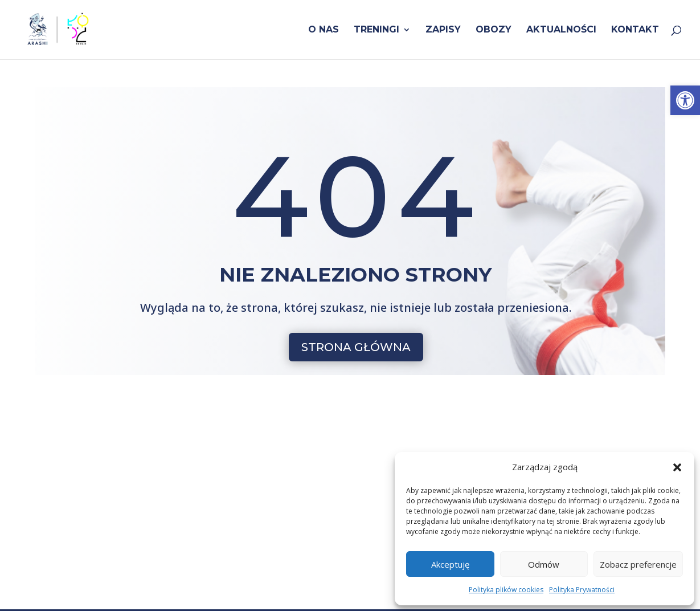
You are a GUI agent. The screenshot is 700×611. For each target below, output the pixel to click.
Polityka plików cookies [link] (506, 590)
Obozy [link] (494, 30)
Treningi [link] (376, 30)
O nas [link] (324, 30)
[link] (685, 100)
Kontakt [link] (635, 30)
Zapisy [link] (443, 30)
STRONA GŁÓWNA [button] (356, 347)
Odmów (544, 564)
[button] (677, 467)
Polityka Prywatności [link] (582, 590)
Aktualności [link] (561, 30)
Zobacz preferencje (638, 564)
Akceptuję (450, 564)
